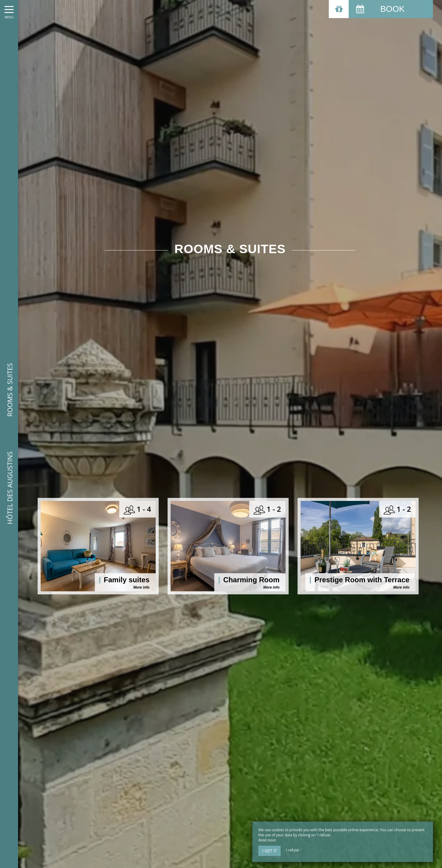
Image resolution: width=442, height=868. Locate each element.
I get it (269, 851)
